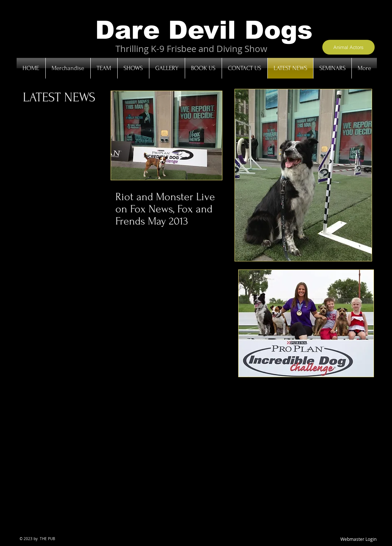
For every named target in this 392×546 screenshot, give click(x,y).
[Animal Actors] (348, 47)
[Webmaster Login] (358, 540)
